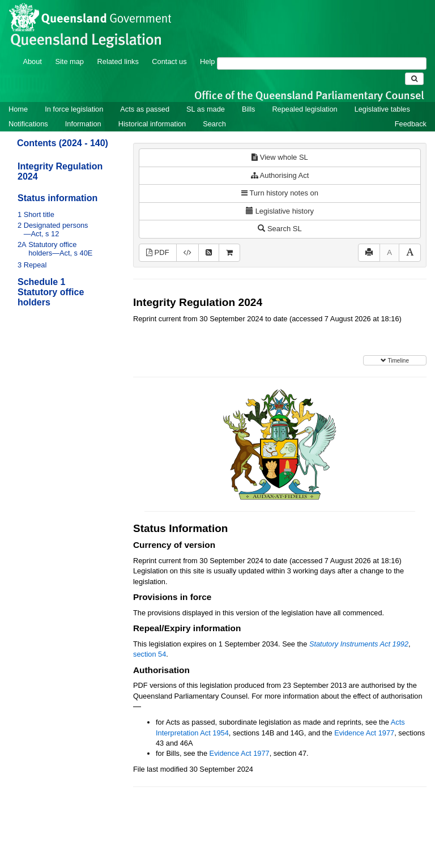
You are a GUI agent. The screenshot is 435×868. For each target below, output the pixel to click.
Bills (248, 109)
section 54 (150, 654)
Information (83, 124)
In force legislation (74, 109)
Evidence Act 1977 (364, 733)
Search (214, 124)
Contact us (169, 61)
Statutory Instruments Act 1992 (359, 644)
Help (207, 61)
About (32, 61)
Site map (69, 61)
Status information (57, 198)
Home (18, 109)
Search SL (280, 229)
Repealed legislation (304, 109)
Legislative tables (382, 109)
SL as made (206, 109)
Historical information (152, 124)
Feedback (411, 124)
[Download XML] (187, 253)
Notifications (28, 124)
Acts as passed (145, 109)
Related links (118, 61)
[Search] (322, 63)
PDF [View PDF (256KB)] (158, 252)
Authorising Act (280, 175)
